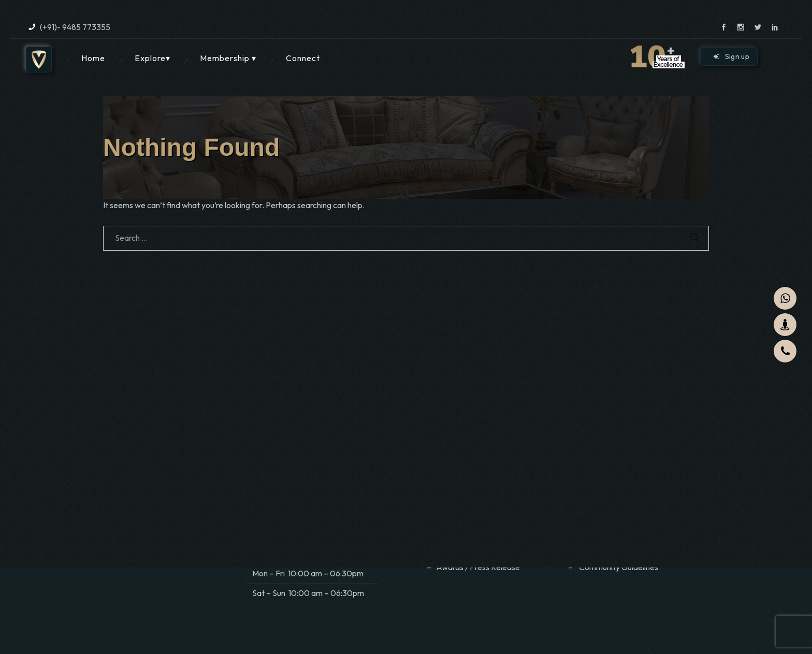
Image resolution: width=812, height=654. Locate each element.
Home (93, 58)
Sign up (731, 56)
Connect (303, 58)
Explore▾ (153, 58)
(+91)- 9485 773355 (75, 27)
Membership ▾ (228, 58)
